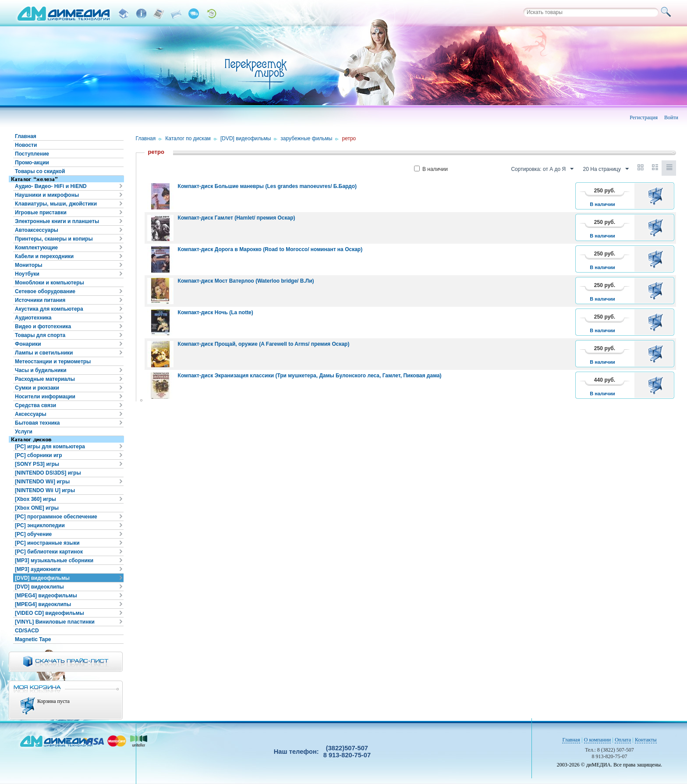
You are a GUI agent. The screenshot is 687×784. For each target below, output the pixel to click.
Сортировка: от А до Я (542, 169)
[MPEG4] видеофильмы (46, 596)
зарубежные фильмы (306, 138)
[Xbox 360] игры (35, 499)
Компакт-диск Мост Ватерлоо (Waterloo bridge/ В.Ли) (246, 281)
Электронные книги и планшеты (57, 221)
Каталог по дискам (188, 138)
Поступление (32, 154)
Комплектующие (36, 248)
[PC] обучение (33, 534)
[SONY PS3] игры (37, 464)
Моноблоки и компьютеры (50, 283)
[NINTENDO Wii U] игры (45, 490)
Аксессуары (31, 414)
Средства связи (35, 405)
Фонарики (28, 344)
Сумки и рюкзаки (37, 388)
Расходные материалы (45, 379)
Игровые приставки (41, 213)
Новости (26, 145)
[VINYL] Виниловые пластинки (55, 622)
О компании (597, 740)
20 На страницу (606, 169)
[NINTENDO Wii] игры (42, 482)
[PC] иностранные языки (47, 543)
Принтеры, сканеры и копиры (54, 239)
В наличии (431, 169)
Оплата (623, 740)
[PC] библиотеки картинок (49, 552)
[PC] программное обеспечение (56, 517)
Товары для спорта (40, 335)
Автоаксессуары (37, 230)
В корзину (657, 196)
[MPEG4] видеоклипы (43, 604)
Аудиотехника (33, 318)
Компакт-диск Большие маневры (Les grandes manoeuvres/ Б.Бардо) (267, 186)
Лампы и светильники (44, 353)
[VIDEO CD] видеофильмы (50, 613)
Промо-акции (32, 163)
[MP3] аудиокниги (38, 569)
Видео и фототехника (43, 326)
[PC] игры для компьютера (50, 447)
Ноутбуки (27, 274)
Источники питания (40, 300)
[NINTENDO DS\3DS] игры (48, 473)
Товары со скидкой (40, 171)
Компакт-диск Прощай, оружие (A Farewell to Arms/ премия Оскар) (264, 344)
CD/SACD (27, 631)
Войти (671, 117)
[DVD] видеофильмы (42, 578)
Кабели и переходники (44, 256)
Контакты (646, 740)
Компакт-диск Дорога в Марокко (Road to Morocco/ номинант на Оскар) (270, 249)
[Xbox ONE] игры (37, 508)
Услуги (24, 432)
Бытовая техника (37, 423)
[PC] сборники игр (39, 455)
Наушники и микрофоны (47, 195)
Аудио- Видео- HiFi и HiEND (51, 186)
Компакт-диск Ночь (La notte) (216, 312)
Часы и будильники (41, 370)
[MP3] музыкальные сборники (54, 561)
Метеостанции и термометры (53, 362)
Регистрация (644, 117)
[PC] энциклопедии (40, 525)
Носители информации (45, 397)
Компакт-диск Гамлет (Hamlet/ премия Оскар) (237, 218)
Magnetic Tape (33, 639)
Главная (26, 136)
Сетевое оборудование (45, 291)
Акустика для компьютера (49, 309)
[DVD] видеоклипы (39, 587)
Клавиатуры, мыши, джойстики (56, 204)
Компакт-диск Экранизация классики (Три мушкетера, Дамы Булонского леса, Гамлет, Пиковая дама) (310, 376)
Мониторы (29, 265)
